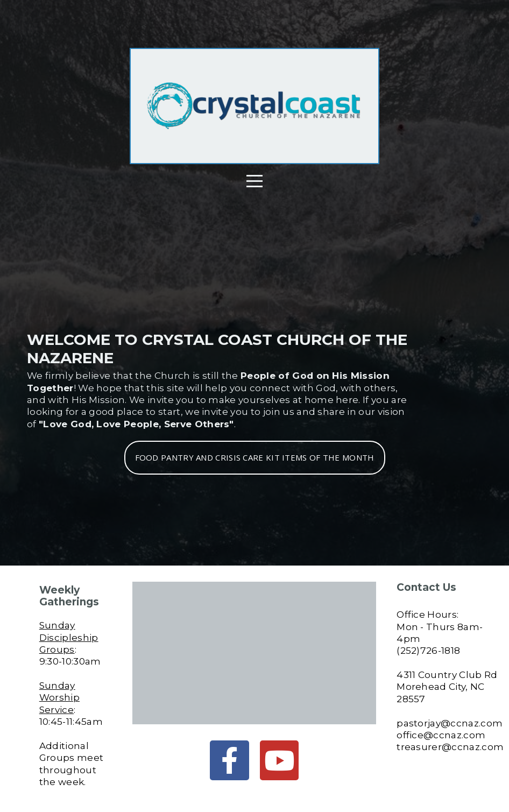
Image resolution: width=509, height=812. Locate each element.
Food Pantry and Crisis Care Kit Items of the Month (255, 457)
